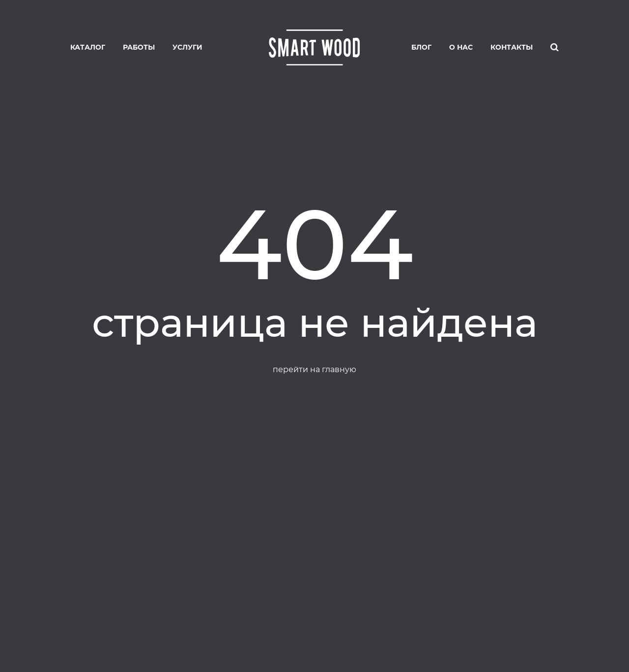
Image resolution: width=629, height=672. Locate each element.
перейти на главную (314, 370)
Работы (139, 47)
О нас (461, 47)
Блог (421, 47)
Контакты (512, 47)
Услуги (187, 47)
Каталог (88, 47)
